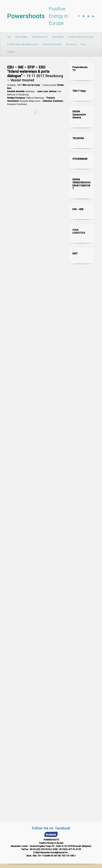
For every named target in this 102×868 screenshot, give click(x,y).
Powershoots (26, 16)
